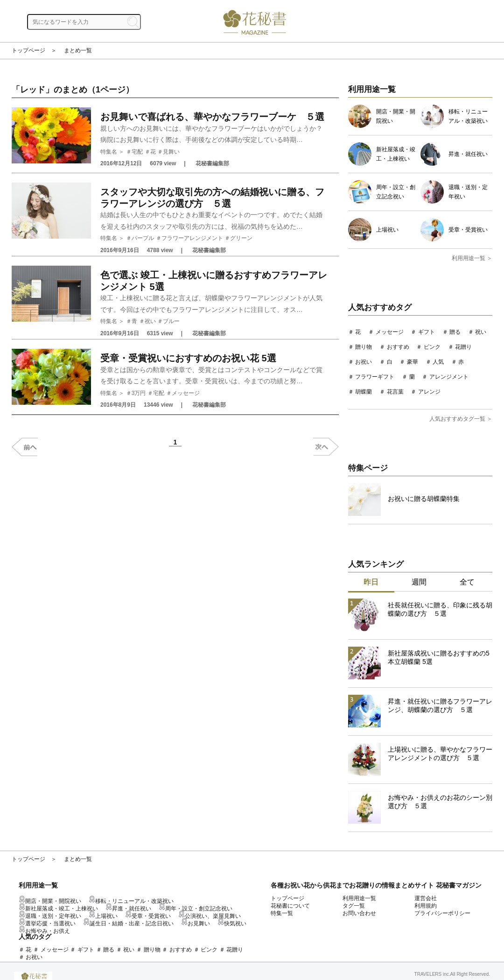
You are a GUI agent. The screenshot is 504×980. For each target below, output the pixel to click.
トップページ (28, 50)
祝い (150, 321)
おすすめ (398, 347)
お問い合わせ (359, 913)
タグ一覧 (354, 906)
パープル (143, 238)
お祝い (364, 362)
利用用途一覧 (359, 898)
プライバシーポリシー (442, 913)
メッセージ (186, 393)
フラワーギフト (375, 377)
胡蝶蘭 (364, 392)
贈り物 (364, 347)
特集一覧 (282, 913)
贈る (455, 332)
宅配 (137, 152)
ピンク (432, 347)
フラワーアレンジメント (192, 238)
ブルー (171, 321)
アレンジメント (449, 377)
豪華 (413, 362)
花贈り (463, 347)
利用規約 (426, 906)
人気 (438, 362)
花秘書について (290, 906)
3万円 (139, 393)
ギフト (427, 332)
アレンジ (429, 392)
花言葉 (395, 392)
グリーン (241, 238)
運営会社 (426, 898)
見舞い (171, 152)
